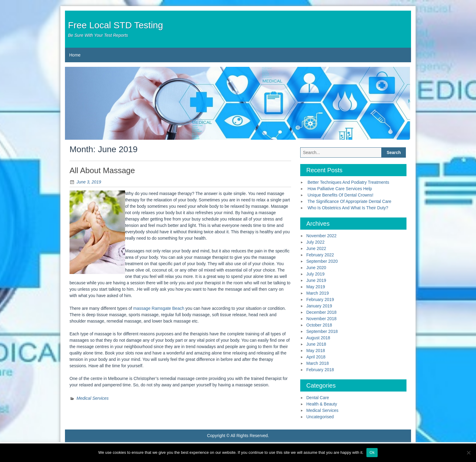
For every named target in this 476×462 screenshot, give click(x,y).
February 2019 (320, 299)
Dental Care (318, 398)
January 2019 (319, 306)
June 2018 (316, 344)
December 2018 (321, 312)
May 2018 (316, 351)
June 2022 (316, 248)
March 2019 (318, 293)
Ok (372, 452)
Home (75, 55)
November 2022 (321, 236)
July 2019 (315, 274)
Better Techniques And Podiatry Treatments (348, 182)
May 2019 (316, 287)
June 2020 (316, 268)
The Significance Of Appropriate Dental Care (349, 201)
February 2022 (320, 255)
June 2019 (316, 280)
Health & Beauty (322, 404)
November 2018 (321, 319)
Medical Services (93, 398)
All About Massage (102, 170)
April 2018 (316, 357)
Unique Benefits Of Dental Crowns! (340, 195)
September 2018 (322, 331)
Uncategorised (320, 417)
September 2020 (322, 261)
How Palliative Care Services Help (340, 189)
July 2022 (315, 242)
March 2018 (318, 363)
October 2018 (319, 325)
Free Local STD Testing (116, 25)
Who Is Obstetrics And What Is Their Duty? (348, 208)
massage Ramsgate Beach (159, 308)
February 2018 (320, 370)
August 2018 (318, 338)
